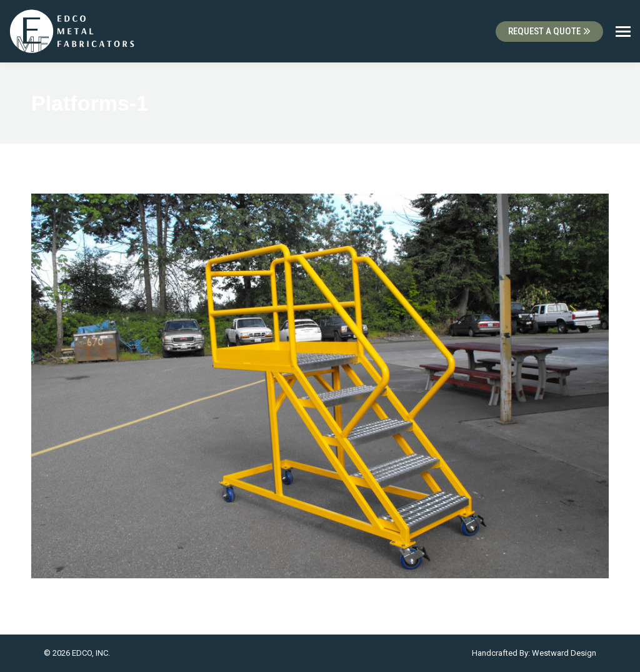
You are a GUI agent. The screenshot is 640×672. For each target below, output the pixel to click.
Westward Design (564, 653)
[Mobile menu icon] (623, 32)
